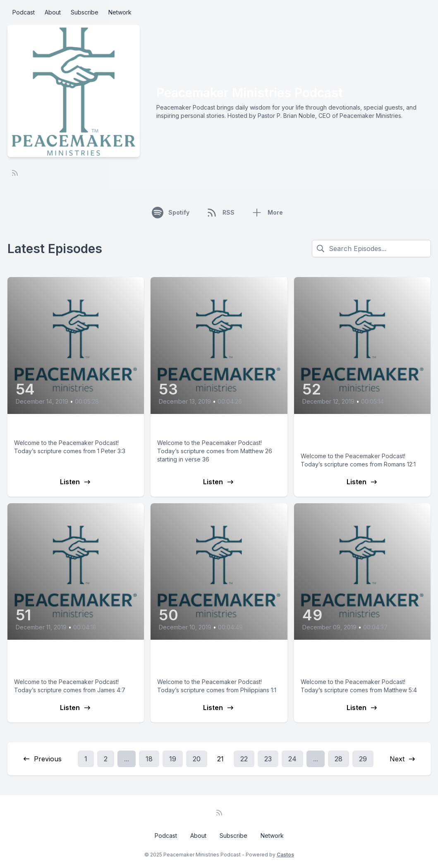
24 (292, 759)
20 (197, 759)
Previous (42, 759)
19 (173, 759)
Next (403, 759)
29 (363, 759)
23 (268, 759)
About (53, 12)
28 (339, 759)
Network (120, 12)
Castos (285, 855)
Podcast (24, 12)
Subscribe (85, 12)
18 (149, 759)
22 (244, 759)
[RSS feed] (15, 173)
